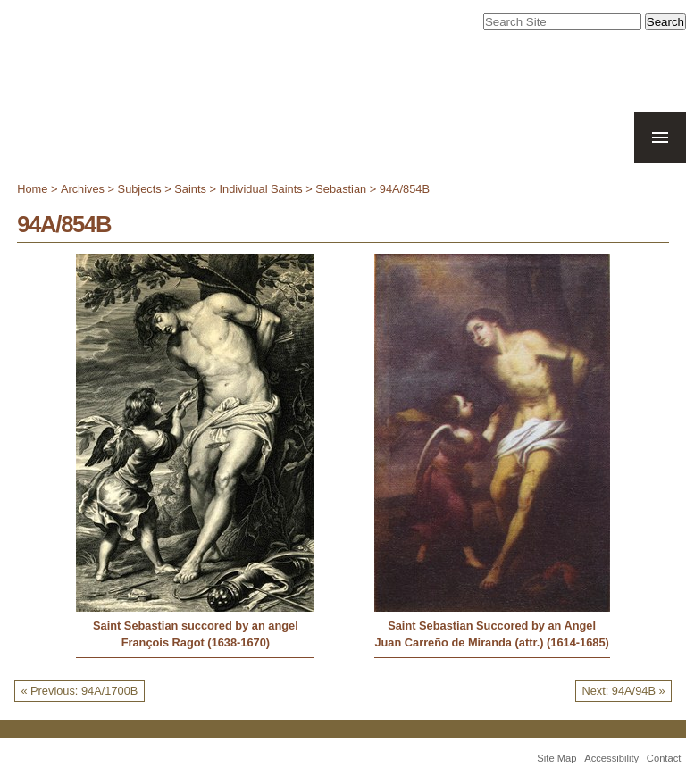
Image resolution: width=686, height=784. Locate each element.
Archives (83, 189)
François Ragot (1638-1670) (196, 642)
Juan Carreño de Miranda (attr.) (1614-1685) (491, 642)
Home (32, 189)
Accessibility (611, 758)
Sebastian (341, 189)
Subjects (140, 189)
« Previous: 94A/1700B (79, 691)
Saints (190, 189)
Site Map (556, 758)
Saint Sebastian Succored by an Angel (492, 626)
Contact (664, 758)
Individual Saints (260, 189)
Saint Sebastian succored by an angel (196, 626)
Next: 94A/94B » (623, 691)
